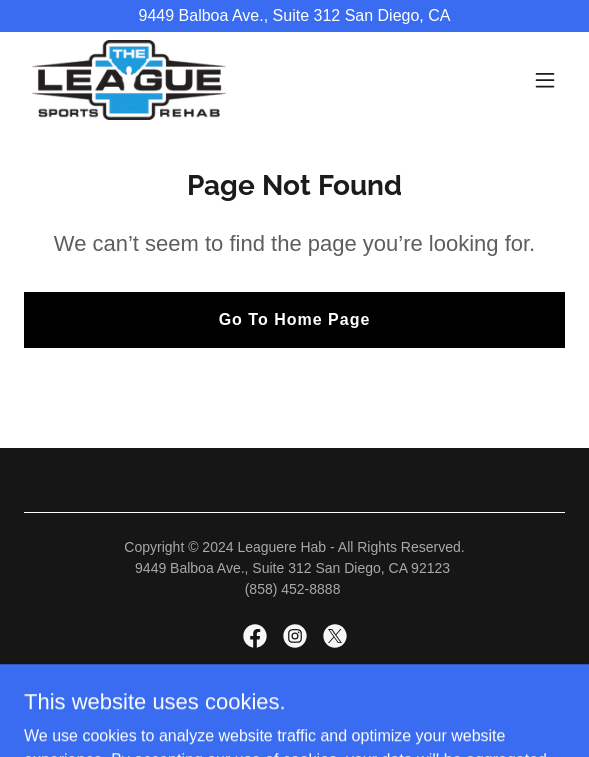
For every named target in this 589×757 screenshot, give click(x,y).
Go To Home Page (295, 319)
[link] (129, 80)
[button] (545, 80)
